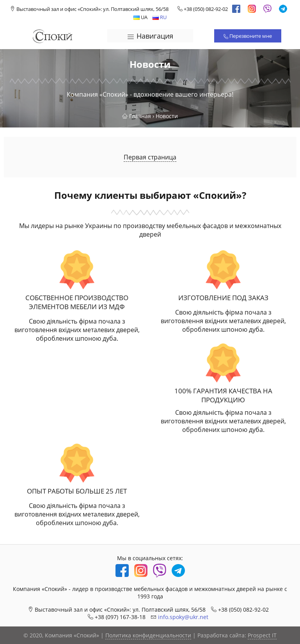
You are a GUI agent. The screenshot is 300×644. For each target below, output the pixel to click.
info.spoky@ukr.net (183, 617)
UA (140, 17)
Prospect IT (262, 635)
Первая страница (150, 157)
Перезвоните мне (248, 36)
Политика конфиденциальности (148, 635)
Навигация (150, 36)
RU (160, 17)
